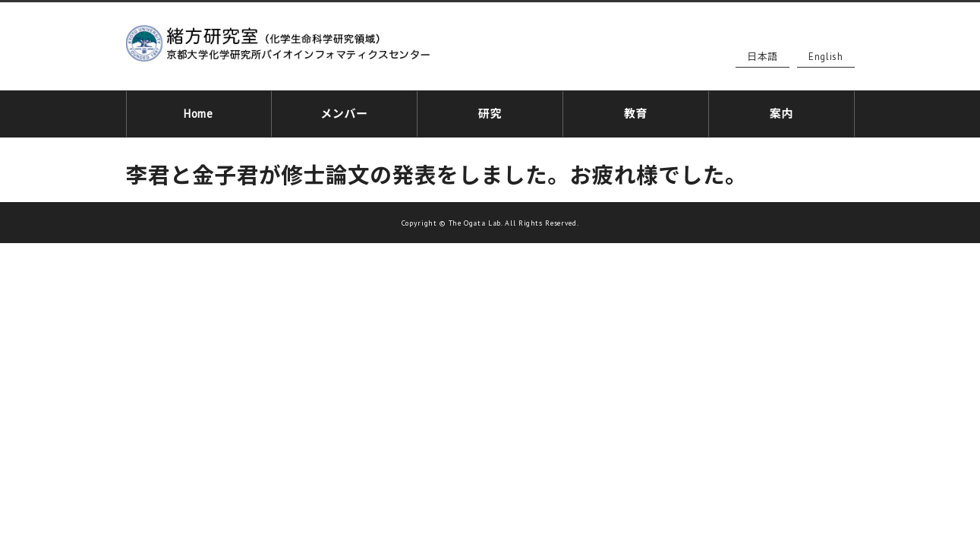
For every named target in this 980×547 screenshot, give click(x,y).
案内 (781, 111)
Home (199, 111)
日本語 (763, 57)
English (826, 57)
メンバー (344, 111)
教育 (636, 111)
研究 (490, 111)
